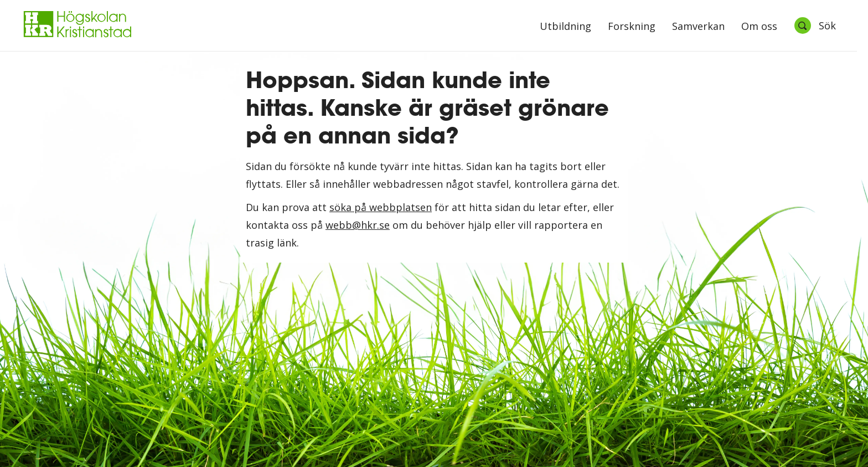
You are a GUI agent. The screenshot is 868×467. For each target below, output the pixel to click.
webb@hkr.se (358, 225)
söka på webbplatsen (381, 207)
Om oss (759, 27)
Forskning (632, 27)
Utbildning (565, 27)
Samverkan (698, 27)
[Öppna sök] (815, 25)
